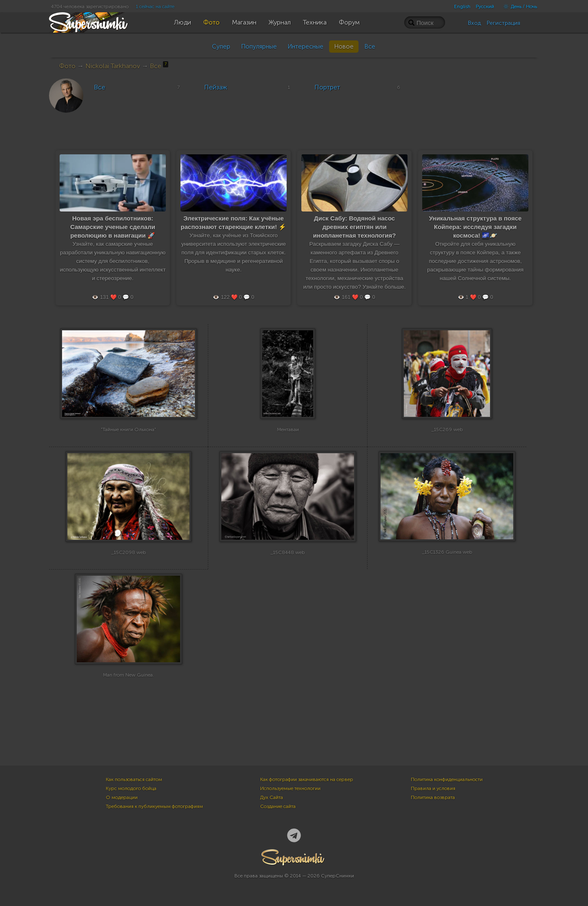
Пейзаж (216, 87)
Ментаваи (288, 439)
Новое (344, 47)
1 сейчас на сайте (155, 7)
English (462, 7)
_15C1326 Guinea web (447, 561)
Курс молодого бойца (131, 788)
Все (370, 47)
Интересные (305, 47)
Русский (485, 7)
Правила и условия (433, 788)
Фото (67, 66)
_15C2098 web (129, 561)
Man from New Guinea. (128, 684)
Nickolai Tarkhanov (113, 66)
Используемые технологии (290, 788)
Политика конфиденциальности (447, 779)
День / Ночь (518, 7)
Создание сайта (278, 806)
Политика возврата (433, 797)
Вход (474, 23)
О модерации (122, 797)
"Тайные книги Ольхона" (128, 439)
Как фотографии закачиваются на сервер (307, 779)
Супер (221, 47)
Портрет (327, 87)
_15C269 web (447, 439)
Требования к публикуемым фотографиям (154, 806)
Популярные (259, 47)
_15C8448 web (288, 561)
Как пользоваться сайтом (134, 779)
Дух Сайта (272, 797)
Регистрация (503, 23)
